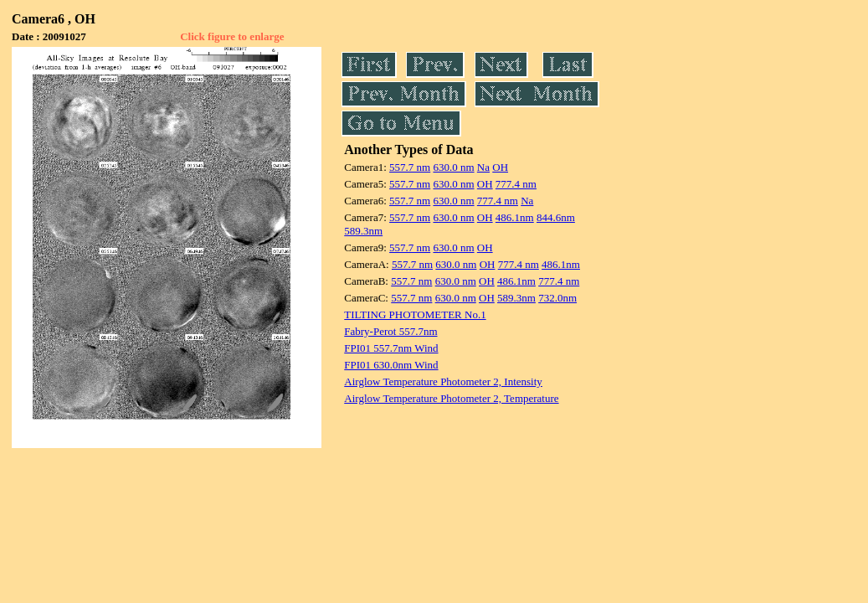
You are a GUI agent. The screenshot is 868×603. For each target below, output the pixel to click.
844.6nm (556, 217)
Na (483, 167)
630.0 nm (453, 167)
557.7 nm (410, 167)
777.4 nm (516, 184)
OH (500, 167)
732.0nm (557, 298)
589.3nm (363, 231)
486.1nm (515, 217)
